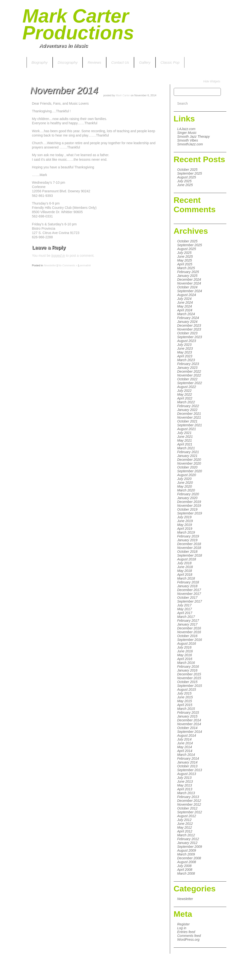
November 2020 (189, 463)
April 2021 (185, 444)
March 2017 (186, 617)
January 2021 (187, 456)
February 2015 (188, 712)
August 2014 (187, 735)
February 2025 (188, 272)
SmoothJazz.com (190, 144)
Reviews (94, 62)
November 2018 (189, 548)
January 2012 (187, 843)
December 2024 (189, 279)
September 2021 (190, 425)
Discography (68, 62)
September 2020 (190, 471)
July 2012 (184, 820)
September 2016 (190, 640)
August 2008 (187, 862)
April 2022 (185, 398)
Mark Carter (123, 95)
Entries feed (186, 932)
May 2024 (185, 306)
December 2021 (189, 414)
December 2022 (189, 371)
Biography (40, 62)
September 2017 (190, 601)
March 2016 (186, 663)
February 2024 (188, 318)
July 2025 (184, 181)
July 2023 (184, 345)
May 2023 (185, 352)
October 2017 (187, 598)
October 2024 (187, 287)
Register (184, 924)
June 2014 (185, 743)
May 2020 (185, 486)
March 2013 (186, 793)
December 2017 (189, 590)
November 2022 (189, 375)
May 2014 (185, 747)
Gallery (145, 62)
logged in (58, 256)
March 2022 (186, 402)
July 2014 (184, 739)
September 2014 (190, 732)
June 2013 (185, 781)
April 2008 (185, 870)
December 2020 (189, 460)
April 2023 (185, 356)
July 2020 (184, 479)
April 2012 (185, 831)
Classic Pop (170, 62)
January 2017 (187, 624)
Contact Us (120, 62)
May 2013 (185, 785)
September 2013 (190, 770)
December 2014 (189, 720)
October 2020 (187, 467)
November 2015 (189, 678)
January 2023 (187, 368)
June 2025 (185, 185)
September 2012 (190, 812)
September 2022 (190, 383)
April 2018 (185, 575)
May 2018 (185, 571)
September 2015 (190, 686)
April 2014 (185, 751)
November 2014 (189, 724)
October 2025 (187, 170)
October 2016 (187, 636)
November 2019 (189, 506)
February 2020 (188, 494)
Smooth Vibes (188, 140)
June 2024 (185, 302)
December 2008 (189, 858)
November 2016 (189, 632)
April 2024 (185, 310)
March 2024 (186, 314)
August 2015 (187, 689)
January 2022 (187, 410)
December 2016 (189, 628)
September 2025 (190, 173)
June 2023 (185, 348)
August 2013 (187, 774)
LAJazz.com (186, 129)
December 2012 (189, 801)
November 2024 (189, 283)
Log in (182, 928)
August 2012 (187, 816)
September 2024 (190, 291)
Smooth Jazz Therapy (194, 137)
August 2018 (187, 559)
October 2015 (187, 682)
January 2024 (187, 322)
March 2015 (186, 709)
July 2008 (184, 866)
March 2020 (186, 490)
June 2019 (185, 521)
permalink (85, 265)
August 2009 (187, 850)
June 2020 (185, 483)
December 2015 (189, 674)
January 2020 (187, 498)
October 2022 (187, 379)
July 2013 (184, 778)
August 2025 (187, 177)
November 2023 (189, 329)
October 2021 (187, 421)
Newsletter (185, 899)
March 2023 (186, 360)
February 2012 (188, 839)
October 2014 (187, 728)
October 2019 (187, 509)
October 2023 (187, 333)
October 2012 (187, 808)
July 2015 (184, 693)
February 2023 (188, 364)
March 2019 (186, 532)
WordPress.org (188, 940)
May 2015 (185, 701)
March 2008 (186, 873)
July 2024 (184, 299)
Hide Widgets (212, 81)
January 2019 (187, 540)
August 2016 (187, 644)
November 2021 (189, 417)
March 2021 (186, 448)
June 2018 (185, 567)
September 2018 (190, 555)
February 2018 (188, 582)
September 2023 (190, 337)
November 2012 (189, 804)
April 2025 (185, 264)
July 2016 (184, 647)
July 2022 (184, 391)
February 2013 (188, 797)
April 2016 (185, 659)
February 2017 (188, 621)
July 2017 (184, 605)
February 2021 (188, 452)
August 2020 (187, 475)
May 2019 (185, 525)
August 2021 (187, 429)
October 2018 (187, 552)
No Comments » (68, 265)
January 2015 (187, 716)
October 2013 (187, 766)
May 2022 (185, 394)
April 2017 (185, 613)
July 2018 (184, 563)
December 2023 (189, 325)
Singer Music (187, 133)
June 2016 (185, 651)
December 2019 (189, 502)
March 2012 (186, 835)
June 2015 (185, 697)
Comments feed (189, 936)
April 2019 (185, 529)
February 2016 (188, 667)
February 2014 (188, 758)
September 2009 (190, 847)
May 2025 (185, 260)
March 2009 (186, 854)
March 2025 (186, 268)
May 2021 (185, 440)
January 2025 (187, 276)
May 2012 (185, 827)
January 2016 (187, 670)
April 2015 (185, 705)
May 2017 (185, 609)
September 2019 (190, 513)
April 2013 (185, 789)
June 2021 (185, 437)
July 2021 (184, 433)
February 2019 (188, 536)
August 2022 (187, 387)
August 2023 (187, 341)
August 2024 (187, 295)
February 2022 (188, 406)
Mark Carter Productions (78, 24)
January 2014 (187, 762)
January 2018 (187, 586)
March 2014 (186, 755)
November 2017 (189, 594)
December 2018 (189, 544)
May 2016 (185, 655)
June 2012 (185, 824)
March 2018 (186, 578)
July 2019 (184, 517)
